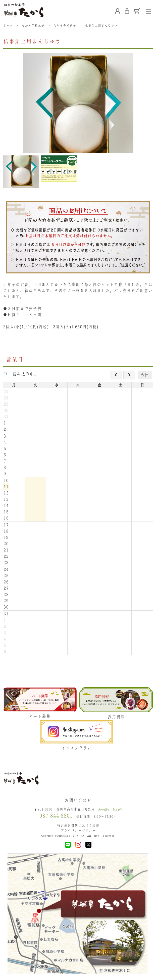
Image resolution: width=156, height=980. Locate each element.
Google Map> (110, 809)
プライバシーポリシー (78, 830)
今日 (145, 375)
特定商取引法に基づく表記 (78, 826)
